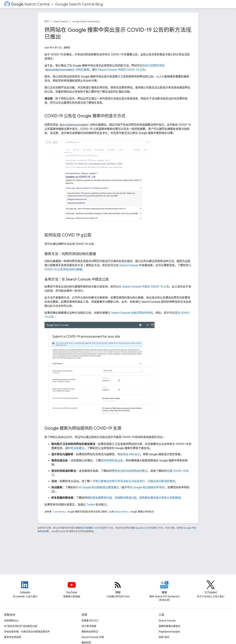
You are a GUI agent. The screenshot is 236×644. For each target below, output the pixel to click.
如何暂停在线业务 (112, 461)
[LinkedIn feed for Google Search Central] (25, 588)
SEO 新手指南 (89, 626)
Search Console (129, 265)
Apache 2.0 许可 (144, 528)
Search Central (30, 4)
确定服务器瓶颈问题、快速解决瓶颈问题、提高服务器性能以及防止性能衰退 (134, 498)
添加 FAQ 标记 (132, 454)
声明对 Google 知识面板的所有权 (145, 487)
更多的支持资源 (13, 637)
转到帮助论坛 (11, 621)
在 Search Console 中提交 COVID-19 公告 (120, 70)
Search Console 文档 (93, 637)
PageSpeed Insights (169, 632)
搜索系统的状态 (90, 632)
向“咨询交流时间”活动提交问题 (21, 626)
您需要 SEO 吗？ (90, 621)
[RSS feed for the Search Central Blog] (118, 588)
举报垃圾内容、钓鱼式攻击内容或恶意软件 (27, 632)
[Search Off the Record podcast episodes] (164, 588)
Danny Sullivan (121, 512)
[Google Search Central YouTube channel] (72, 588)
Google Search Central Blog (79, 4)
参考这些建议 (76, 448)
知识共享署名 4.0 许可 (91, 528)
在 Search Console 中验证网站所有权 (130, 313)
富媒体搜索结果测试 (169, 626)
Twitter (91, 505)
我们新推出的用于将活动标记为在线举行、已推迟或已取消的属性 (135, 481)
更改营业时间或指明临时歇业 (130, 471)
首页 (47, 21)
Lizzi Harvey (59, 512)
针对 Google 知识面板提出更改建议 (98, 487)
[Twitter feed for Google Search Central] (211, 588)
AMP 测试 (164, 637)
